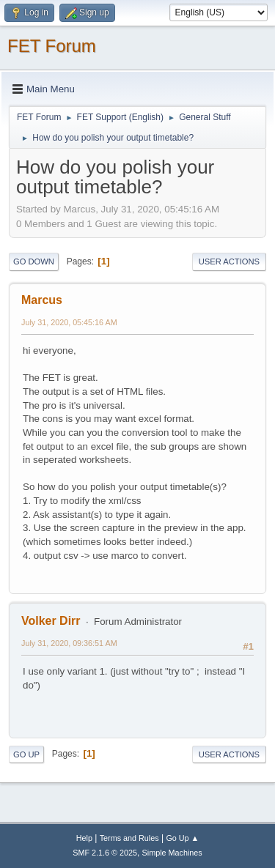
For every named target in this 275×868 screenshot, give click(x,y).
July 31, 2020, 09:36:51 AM (69, 643)
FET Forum (52, 46)
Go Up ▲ (182, 838)
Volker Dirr (51, 621)
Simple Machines (172, 853)
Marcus (42, 300)
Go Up (26, 754)
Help (84, 838)
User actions (229, 261)
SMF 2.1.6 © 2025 (105, 853)
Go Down (34, 261)
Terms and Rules (129, 838)
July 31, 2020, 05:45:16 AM (69, 322)
